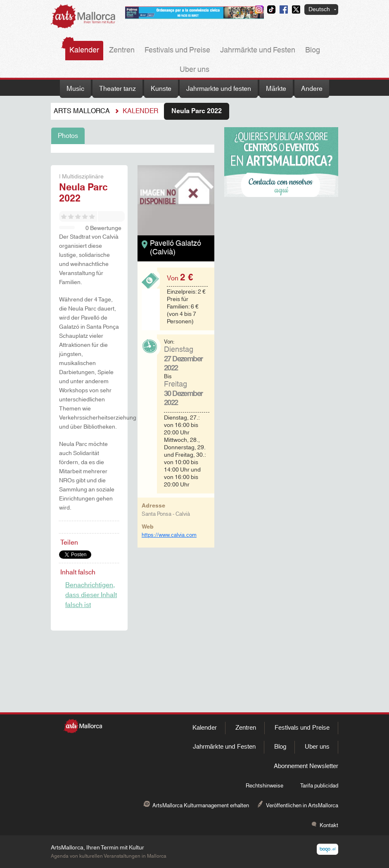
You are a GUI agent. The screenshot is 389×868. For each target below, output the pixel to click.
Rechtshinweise (264, 786)
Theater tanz (117, 89)
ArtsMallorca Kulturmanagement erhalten (201, 806)
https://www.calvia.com (169, 535)
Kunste (161, 89)
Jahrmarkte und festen (219, 89)
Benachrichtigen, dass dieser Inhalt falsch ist (91, 595)
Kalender (84, 50)
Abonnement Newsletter (306, 766)
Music (75, 89)
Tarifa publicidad (319, 786)
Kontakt (241, 9)
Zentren (122, 50)
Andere (312, 89)
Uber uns (194, 70)
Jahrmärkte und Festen (258, 50)
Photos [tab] (68, 136)
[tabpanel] (133, 149)
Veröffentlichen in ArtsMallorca (302, 806)
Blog (313, 50)
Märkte (276, 89)
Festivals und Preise (177, 50)
